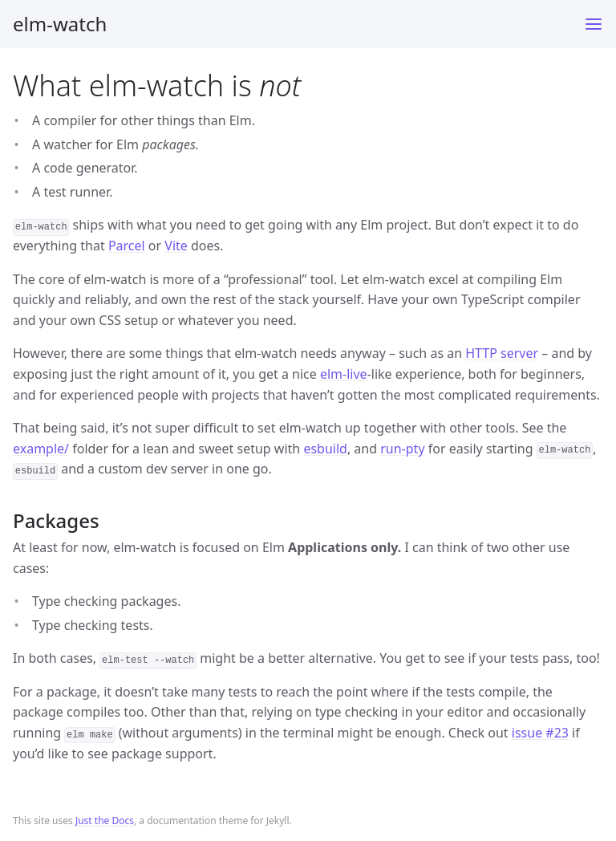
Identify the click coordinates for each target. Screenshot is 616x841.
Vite (176, 246)
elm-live (344, 374)
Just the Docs (105, 821)
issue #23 (540, 733)
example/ (41, 449)
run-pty (402, 449)
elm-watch (60, 24)
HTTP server (502, 353)
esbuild (325, 449)
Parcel (127, 246)
